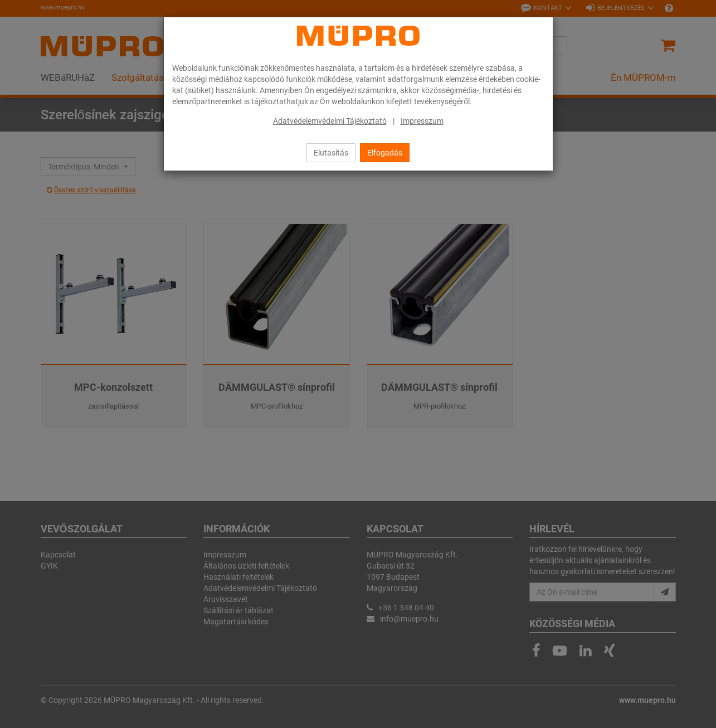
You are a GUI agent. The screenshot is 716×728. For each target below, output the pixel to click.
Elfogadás (385, 153)
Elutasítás (331, 153)
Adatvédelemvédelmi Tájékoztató (330, 121)
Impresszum (422, 121)
